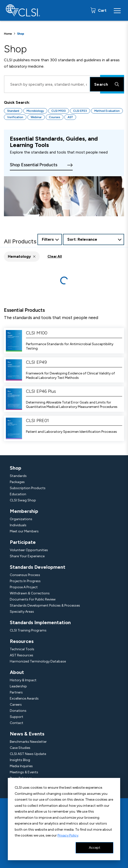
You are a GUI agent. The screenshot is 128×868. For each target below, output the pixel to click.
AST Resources (22, 655)
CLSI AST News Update (28, 754)
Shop (16, 468)
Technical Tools (22, 649)
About (17, 672)
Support (17, 717)
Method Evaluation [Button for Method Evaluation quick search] (107, 111)
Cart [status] (102, 10)
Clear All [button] (55, 256)
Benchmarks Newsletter (28, 742)
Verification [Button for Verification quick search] (15, 117)
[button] (22, 257)
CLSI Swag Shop (23, 500)
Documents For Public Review (33, 599)
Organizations (21, 519)
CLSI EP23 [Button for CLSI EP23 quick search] (80, 111)
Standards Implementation (40, 622)
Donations (18, 711)
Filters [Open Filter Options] (48, 239)
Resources (22, 641)
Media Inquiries (21, 766)
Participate (23, 542)
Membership (24, 511)
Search (107, 84)
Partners (16, 692)
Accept (95, 848)
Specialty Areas (22, 612)
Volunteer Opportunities (29, 550)
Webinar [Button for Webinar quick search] (36, 117)
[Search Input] (64, 84)
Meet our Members (24, 531)
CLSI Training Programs (28, 630)
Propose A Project (24, 587)
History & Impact (23, 680)
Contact (17, 723)
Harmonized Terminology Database (38, 661)
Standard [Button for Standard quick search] (13, 111)
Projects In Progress (25, 581)
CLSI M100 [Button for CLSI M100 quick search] (59, 111)
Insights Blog (20, 760)
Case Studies (20, 748)
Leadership (18, 686)
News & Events (27, 734)
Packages (17, 482)
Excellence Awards (24, 698)
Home (8, 34)
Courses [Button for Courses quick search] (55, 117)
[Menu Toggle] (117, 10)
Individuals (18, 525)
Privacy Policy (68, 835)
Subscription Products (28, 488)
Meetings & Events (24, 772)
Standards (18, 476)
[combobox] (93, 239)
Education (18, 494)
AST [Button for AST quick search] (70, 117)
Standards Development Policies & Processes (45, 605)
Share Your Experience (27, 556)
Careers (16, 705)
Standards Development (38, 567)
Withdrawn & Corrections (30, 593)
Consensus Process (25, 575)
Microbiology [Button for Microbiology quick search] (35, 111)
